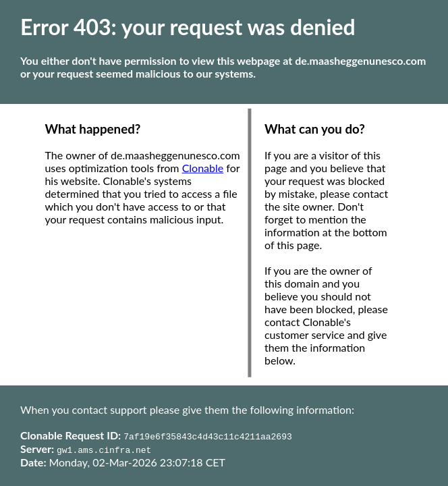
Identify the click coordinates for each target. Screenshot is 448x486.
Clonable (203, 168)
